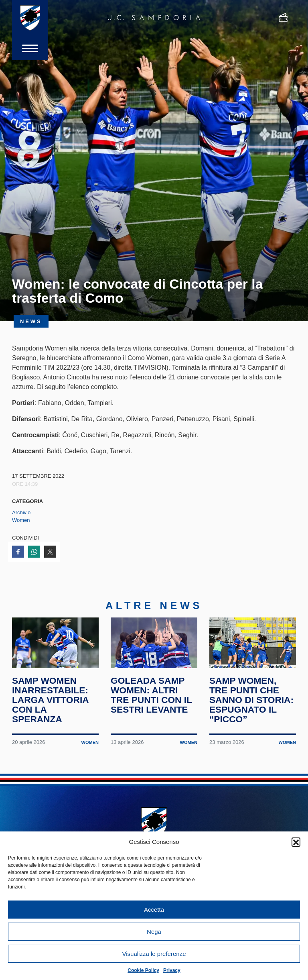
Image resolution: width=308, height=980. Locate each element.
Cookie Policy (143, 970)
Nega (154, 932)
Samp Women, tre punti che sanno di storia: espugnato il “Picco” (251, 700)
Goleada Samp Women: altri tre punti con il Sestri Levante (151, 695)
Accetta (154, 910)
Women (21, 520)
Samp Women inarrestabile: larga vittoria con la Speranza (50, 700)
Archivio (21, 512)
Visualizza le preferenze (154, 954)
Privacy (172, 970)
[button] (296, 842)
